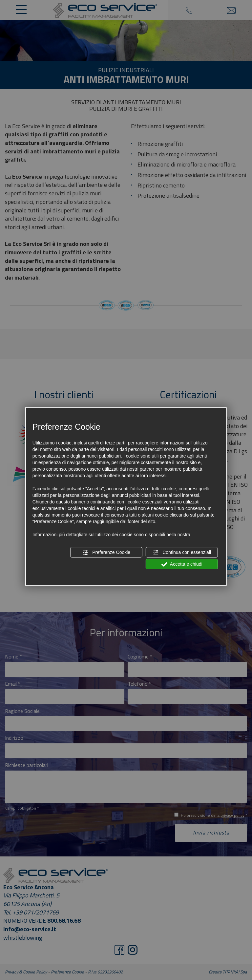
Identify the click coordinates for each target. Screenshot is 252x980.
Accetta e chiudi (182, 564)
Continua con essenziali (182, 553)
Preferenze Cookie (106, 553)
